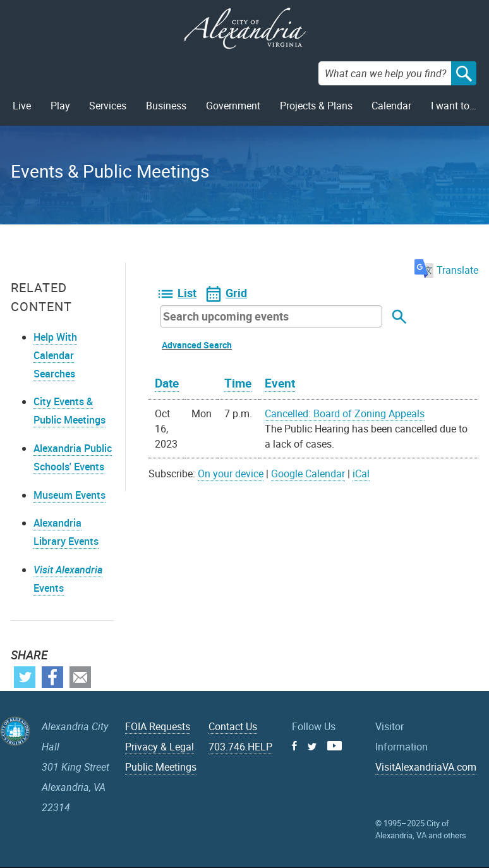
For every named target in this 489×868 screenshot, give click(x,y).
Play (60, 106)
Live (22, 106)
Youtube (335, 746)
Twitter (25, 677)
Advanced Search (197, 345)
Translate (446, 270)
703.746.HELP (240, 747)
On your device (231, 474)
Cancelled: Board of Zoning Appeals (345, 413)
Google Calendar (308, 474)
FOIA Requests (158, 726)
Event (280, 383)
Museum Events (69, 495)
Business (166, 106)
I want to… (454, 106)
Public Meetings (161, 767)
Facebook (52, 677)
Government (233, 106)
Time (238, 383)
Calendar (391, 106)
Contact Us (233, 726)
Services (108, 106)
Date (167, 383)
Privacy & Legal (160, 747)
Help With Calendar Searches (55, 355)
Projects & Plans (316, 106)
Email (80, 677)
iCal (361, 474)
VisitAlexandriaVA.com (426, 767)
